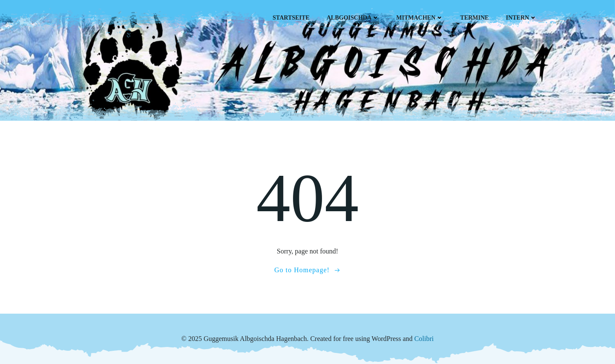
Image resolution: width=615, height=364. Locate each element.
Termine (475, 18)
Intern (521, 18)
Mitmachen (420, 18)
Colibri (424, 339)
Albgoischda (353, 18)
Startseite (291, 18)
